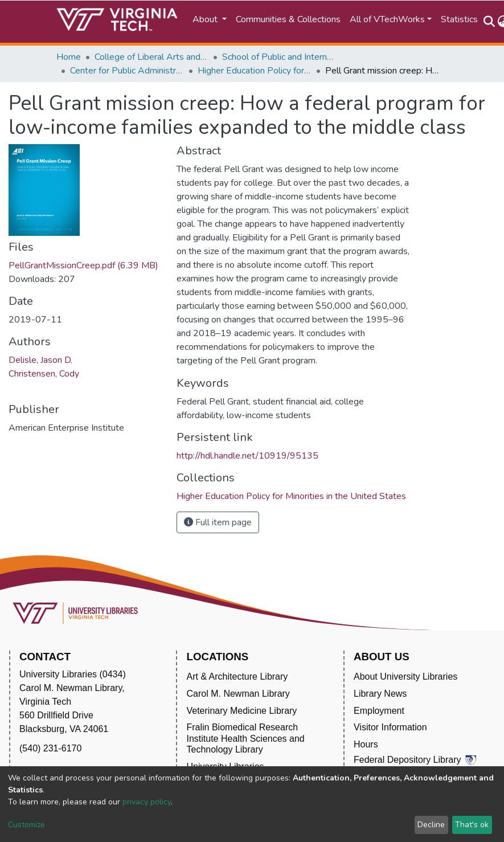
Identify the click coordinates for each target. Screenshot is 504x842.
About (206, 19)
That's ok (472, 825)
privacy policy (147, 802)
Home (69, 57)
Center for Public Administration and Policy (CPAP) (127, 71)
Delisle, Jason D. (40, 360)
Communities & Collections (288, 19)
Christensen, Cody (44, 374)
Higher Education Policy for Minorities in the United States (255, 71)
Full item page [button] (218, 522)
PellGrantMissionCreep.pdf (83, 265)
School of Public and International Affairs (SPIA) (279, 57)
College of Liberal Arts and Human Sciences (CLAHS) (151, 57)
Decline (431, 825)
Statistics (459, 19)
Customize (26, 825)
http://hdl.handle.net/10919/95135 (247, 456)
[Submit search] (489, 22)
